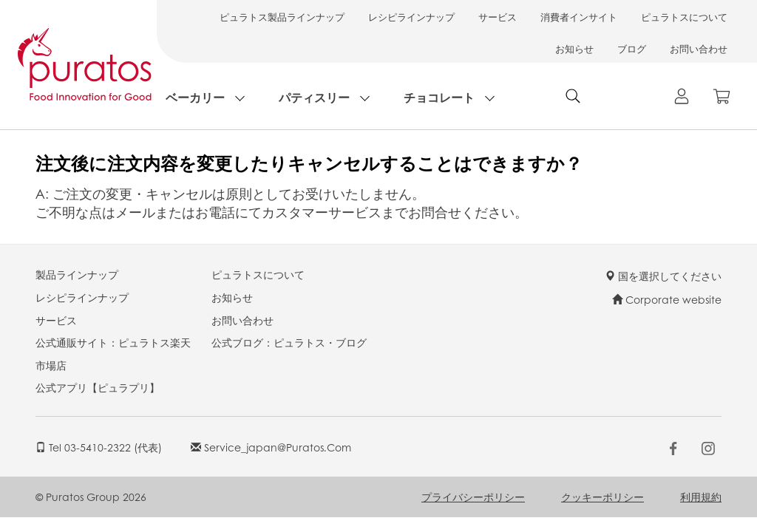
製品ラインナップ (77, 274)
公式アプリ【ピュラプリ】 (98, 387)
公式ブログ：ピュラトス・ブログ (289, 342)
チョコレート (439, 97)
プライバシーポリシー (473, 497)
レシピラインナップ (411, 17)
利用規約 (701, 497)
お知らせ (574, 48)
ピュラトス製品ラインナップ (282, 17)
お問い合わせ (699, 48)
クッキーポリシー (602, 497)
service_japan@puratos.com (271, 447)
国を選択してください (663, 276)
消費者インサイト (579, 17)
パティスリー (314, 97)
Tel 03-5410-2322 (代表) (99, 447)
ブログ (632, 48)
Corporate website (667, 299)
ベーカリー (195, 97)
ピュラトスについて (684, 17)
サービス (498, 17)
